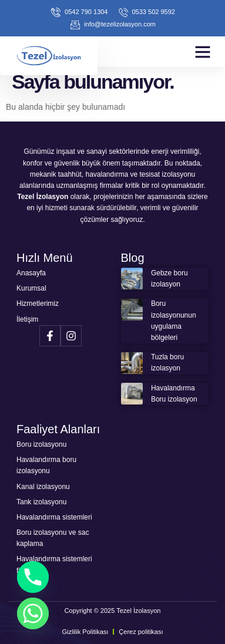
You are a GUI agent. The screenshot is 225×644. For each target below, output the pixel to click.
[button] (203, 52)
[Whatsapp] (33, 613)
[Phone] (33, 577)
